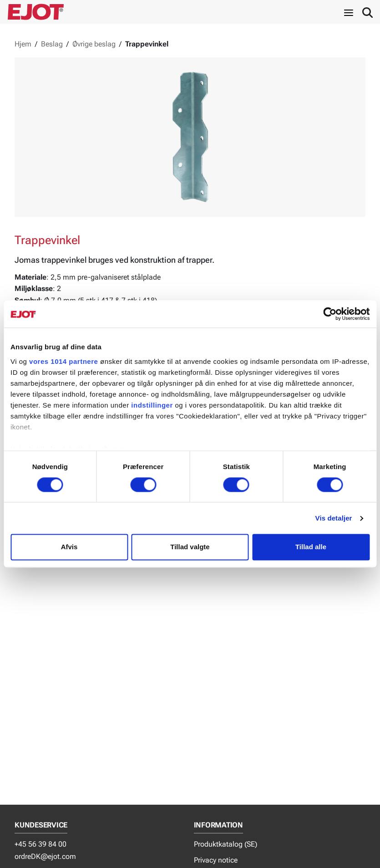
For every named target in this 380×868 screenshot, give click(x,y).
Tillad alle (311, 547)
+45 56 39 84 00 (41, 844)
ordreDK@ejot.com (45, 856)
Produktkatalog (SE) (225, 844)
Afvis (69, 547)
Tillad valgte (190, 547)
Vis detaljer (334, 518)
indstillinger (152, 405)
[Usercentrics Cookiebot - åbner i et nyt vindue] (330, 314)
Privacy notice (216, 860)
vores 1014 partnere (63, 361)
